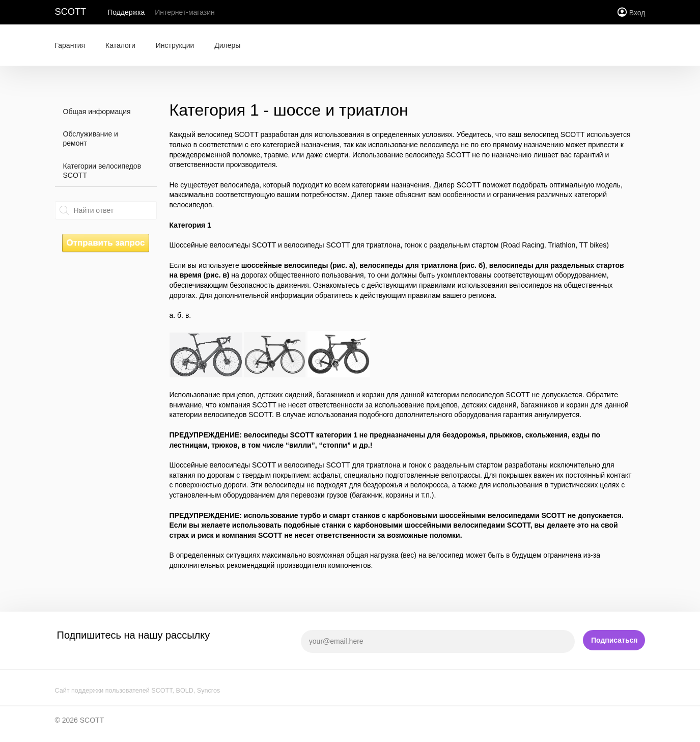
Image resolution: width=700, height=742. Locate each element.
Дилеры (227, 45)
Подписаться (614, 640)
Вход (637, 13)
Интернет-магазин (185, 12)
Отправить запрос (105, 243)
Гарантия (70, 45)
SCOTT (71, 12)
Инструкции (175, 45)
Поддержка (126, 12)
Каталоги (120, 45)
